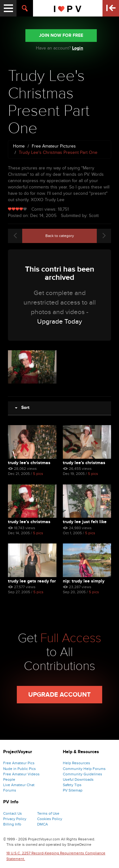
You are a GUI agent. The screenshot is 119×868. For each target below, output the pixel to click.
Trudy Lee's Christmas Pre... (29, 463)
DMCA (43, 824)
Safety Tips (72, 785)
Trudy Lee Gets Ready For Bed (32, 581)
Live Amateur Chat (19, 785)
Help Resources (76, 763)
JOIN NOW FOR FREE (61, 35)
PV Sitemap (73, 790)
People (9, 779)
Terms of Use (48, 813)
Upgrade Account (60, 695)
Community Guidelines (83, 774)
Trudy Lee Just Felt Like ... (85, 522)
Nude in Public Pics (20, 769)
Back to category (60, 236)
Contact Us (13, 813)
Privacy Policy (15, 819)
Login (78, 48)
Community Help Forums (84, 769)
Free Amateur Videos (21, 774)
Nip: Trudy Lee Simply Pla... (84, 581)
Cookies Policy (50, 819)
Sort (22, 408)
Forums (10, 790)
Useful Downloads (78, 779)
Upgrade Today (60, 322)
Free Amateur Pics (19, 763)
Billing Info (12, 824)
